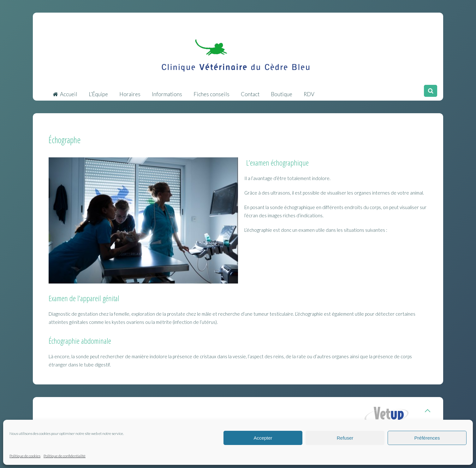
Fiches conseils (211, 91)
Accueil (65, 91)
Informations (167, 91)
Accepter (263, 438)
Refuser (345, 438)
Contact (250, 91)
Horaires (130, 91)
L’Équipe (98, 91)
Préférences (427, 438)
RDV (309, 91)
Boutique (282, 91)
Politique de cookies (25, 456)
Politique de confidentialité (65, 456)
